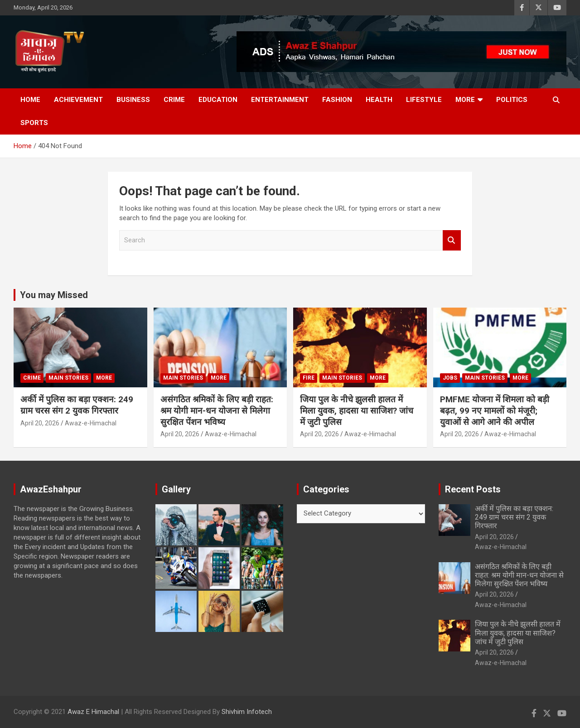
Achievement (78, 100)
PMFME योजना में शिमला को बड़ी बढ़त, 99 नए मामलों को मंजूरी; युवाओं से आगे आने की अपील (495, 410)
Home (30, 100)
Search (452, 240)
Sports (34, 123)
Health (379, 100)
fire (309, 378)
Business (133, 100)
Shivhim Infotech (247, 712)
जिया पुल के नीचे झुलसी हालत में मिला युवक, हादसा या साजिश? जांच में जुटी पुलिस (357, 410)
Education (218, 100)
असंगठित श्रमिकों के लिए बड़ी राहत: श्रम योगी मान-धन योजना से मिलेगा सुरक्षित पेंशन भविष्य (217, 410)
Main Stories (68, 378)
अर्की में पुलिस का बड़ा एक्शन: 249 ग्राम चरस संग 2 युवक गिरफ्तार (77, 405)
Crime (174, 100)
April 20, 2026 (40, 423)
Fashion (337, 100)
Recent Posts (473, 489)
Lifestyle (424, 100)
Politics (512, 100)
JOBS (450, 378)
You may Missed (54, 295)
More (465, 100)
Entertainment (280, 100)
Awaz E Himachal (93, 712)
